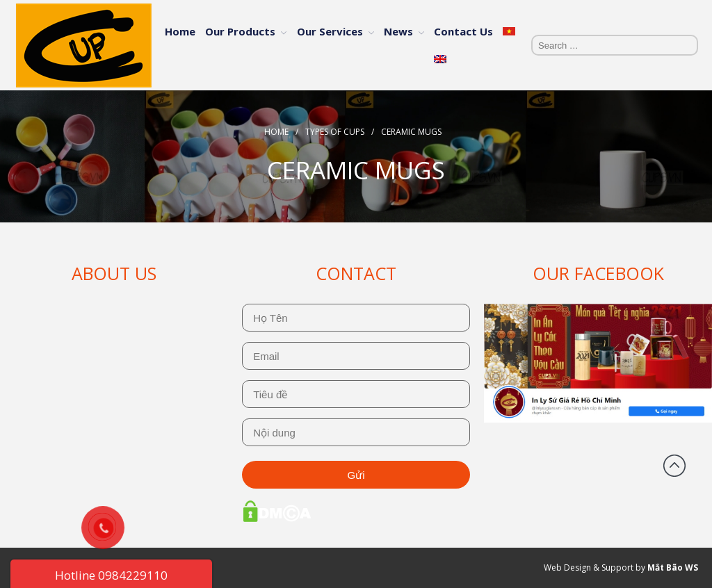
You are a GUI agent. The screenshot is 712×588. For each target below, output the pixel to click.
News (398, 31)
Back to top (674, 466)
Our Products (240, 31)
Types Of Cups (335, 132)
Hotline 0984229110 (111, 575)
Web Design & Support (589, 567)
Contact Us (463, 31)
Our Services (330, 31)
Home (180, 31)
